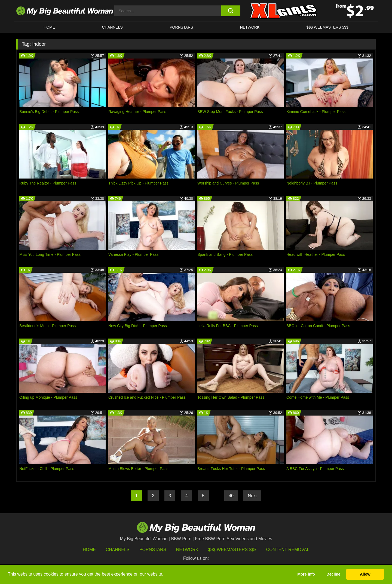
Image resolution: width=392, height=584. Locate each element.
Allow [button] (365, 574)
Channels (117, 550)
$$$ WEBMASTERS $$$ (327, 27)
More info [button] (306, 574)
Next (252, 496)
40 (231, 496)
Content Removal (288, 550)
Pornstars (181, 27)
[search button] (231, 11)
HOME (49, 27)
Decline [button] (333, 574)
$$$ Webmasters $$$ (232, 550)
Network (250, 27)
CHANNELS (112, 27)
